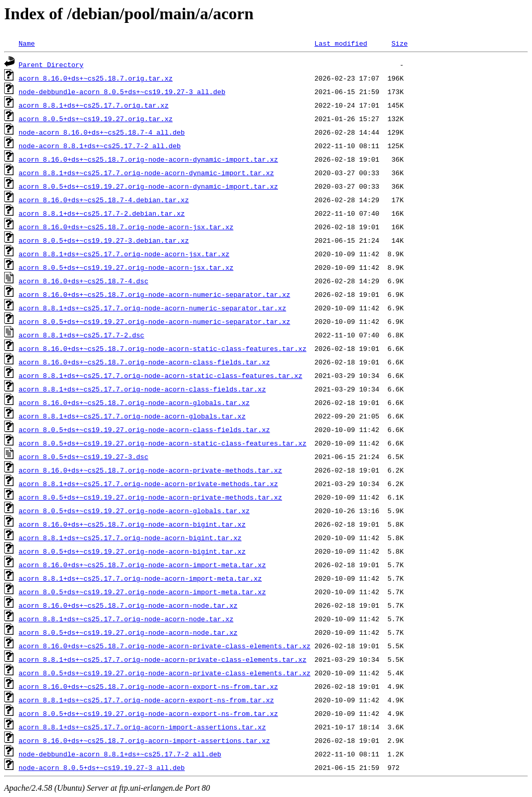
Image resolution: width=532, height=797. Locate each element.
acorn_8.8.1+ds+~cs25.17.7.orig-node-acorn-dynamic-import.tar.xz (146, 173)
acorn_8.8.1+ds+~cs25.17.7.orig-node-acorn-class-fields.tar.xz (142, 389)
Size (399, 43)
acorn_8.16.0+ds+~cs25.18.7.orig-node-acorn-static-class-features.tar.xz (163, 348)
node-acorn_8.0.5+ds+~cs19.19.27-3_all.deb (102, 767)
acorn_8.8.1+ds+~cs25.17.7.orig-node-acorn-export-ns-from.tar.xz (146, 700)
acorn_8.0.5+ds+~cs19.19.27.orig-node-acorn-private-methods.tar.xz (150, 497)
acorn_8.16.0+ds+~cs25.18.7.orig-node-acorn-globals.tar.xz (134, 402)
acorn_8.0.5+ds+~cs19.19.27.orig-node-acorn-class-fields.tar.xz (144, 429)
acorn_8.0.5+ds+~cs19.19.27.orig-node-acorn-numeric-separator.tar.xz (155, 321)
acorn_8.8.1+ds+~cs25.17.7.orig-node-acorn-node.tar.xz (126, 619)
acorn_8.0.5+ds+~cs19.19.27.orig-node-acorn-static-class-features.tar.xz (163, 443)
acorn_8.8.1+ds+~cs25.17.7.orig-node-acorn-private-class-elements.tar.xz (163, 659)
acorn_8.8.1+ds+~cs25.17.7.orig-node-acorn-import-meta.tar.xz (140, 578)
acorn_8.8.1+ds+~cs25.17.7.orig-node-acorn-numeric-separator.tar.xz (152, 308)
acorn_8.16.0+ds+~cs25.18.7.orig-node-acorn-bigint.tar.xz (132, 524)
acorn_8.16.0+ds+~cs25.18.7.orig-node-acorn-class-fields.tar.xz (144, 362)
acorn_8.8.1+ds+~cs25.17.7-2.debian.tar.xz (102, 213)
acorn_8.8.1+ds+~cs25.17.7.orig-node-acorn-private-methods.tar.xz (148, 484)
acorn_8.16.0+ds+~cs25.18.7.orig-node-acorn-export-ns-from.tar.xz (148, 686)
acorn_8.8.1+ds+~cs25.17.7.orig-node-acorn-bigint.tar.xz (130, 538)
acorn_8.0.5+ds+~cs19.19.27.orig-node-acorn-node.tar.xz (128, 632)
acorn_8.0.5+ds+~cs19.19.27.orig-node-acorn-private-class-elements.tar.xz (165, 673)
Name (27, 43)
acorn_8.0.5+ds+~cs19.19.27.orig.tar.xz (96, 119)
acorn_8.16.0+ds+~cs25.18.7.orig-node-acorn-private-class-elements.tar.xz (165, 646)
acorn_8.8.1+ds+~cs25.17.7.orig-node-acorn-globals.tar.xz (132, 416)
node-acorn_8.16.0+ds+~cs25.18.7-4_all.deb (102, 132)
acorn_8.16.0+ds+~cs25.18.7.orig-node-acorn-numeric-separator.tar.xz (155, 294)
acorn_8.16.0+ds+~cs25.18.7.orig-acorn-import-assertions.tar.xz (144, 740)
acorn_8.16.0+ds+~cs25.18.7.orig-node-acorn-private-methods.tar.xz (150, 470)
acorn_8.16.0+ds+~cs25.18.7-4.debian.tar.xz (104, 200)
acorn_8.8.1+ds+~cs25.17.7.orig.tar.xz (94, 105)
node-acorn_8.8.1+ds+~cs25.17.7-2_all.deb (100, 146)
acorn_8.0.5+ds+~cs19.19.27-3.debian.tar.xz (104, 240)
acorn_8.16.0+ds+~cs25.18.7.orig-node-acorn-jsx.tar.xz (126, 227)
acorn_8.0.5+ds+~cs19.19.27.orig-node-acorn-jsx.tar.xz (126, 267)
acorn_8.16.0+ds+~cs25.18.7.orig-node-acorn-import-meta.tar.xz (142, 565)
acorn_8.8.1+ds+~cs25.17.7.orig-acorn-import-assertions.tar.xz (142, 727)
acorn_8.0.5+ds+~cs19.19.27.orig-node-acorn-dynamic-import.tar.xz (148, 186)
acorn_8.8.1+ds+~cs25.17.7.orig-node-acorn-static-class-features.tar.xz (161, 375)
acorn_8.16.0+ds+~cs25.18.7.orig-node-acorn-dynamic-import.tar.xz (148, 159)
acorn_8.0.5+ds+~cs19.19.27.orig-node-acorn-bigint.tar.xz (132, 551)
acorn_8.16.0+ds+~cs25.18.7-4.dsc (84, 281)
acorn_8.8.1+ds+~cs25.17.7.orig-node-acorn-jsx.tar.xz (124, 254)
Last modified (341, 43)
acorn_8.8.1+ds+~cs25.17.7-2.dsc (82, 335)
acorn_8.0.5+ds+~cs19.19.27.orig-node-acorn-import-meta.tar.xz (142, 592)
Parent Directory (51, 64)
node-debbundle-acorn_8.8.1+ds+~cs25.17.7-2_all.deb (120, 754)
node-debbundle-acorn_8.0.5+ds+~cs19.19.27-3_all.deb (122, 92)
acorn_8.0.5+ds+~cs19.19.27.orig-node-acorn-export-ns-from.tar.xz (148, 713)
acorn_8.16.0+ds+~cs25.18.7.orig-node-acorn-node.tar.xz (128, 605)
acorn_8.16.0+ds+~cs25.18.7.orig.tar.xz (96, 78)
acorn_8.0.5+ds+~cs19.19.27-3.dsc (84, 456)
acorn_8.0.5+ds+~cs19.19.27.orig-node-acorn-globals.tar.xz (134, 511)
